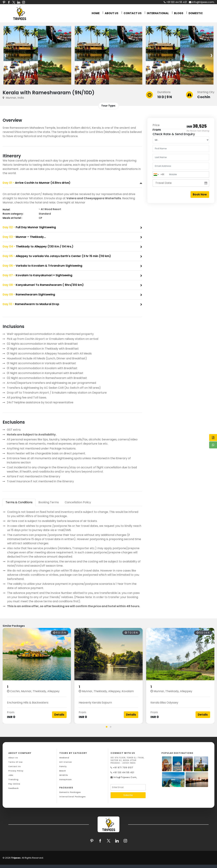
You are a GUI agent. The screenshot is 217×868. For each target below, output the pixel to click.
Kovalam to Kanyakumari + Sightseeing (37, 275)
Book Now (200, 194)
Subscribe (128, 795)
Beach (63, 771)
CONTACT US (133, 13)
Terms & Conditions (19, 502)
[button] (107, 727)
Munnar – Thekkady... (24, 237)
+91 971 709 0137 (122, 768)
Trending (13, 780)
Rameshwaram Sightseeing (29, 294)
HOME (96, 13)
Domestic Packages (70, 792)
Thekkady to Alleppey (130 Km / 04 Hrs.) (38, 246)
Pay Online (14, 784)
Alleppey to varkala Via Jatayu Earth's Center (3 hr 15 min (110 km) (57, 256)
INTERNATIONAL (158, 13)
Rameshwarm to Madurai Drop (31, 304)
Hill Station (66, 762)
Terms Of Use (15, 762)
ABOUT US (112, 13)
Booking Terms (49, 502)
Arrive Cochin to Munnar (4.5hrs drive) (36, 183)
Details (59, 715)
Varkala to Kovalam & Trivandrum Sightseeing (42, 266)
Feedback (14, 788)
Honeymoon (66, 780)
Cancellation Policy (78, 502)
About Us (13, 758)
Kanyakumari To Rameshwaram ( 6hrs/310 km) (43, 285)
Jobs (11, 775)
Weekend (64, 758)
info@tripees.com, (202, 2)
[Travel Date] (181, 183)
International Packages (72, 797)
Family (63, 766)
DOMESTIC (196, 13)
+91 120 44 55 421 (122, 772)
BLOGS (179, 13)
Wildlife (64, 775)
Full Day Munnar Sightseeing (29, 227)
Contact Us (14, 766)
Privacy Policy (16, 771)
